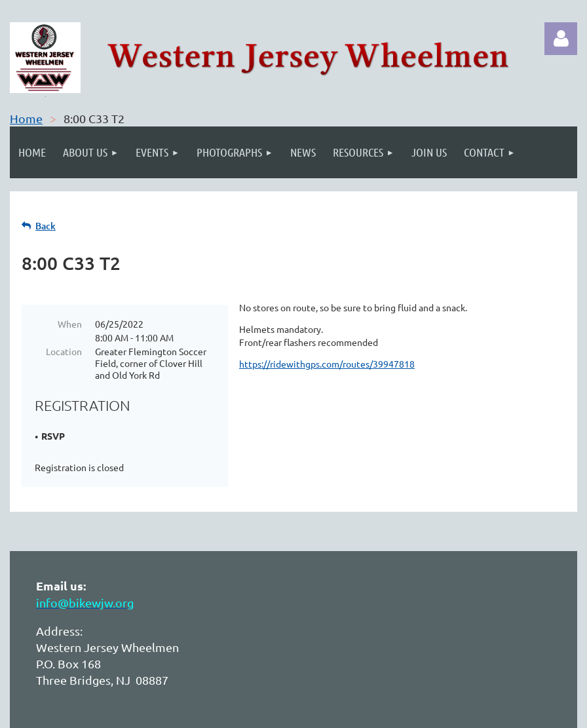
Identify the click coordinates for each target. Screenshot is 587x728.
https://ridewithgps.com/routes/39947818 (327, 364)
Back (46, 226)
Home (26, 118)
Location (64, 351)
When (70, 324)
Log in (561, 39)
